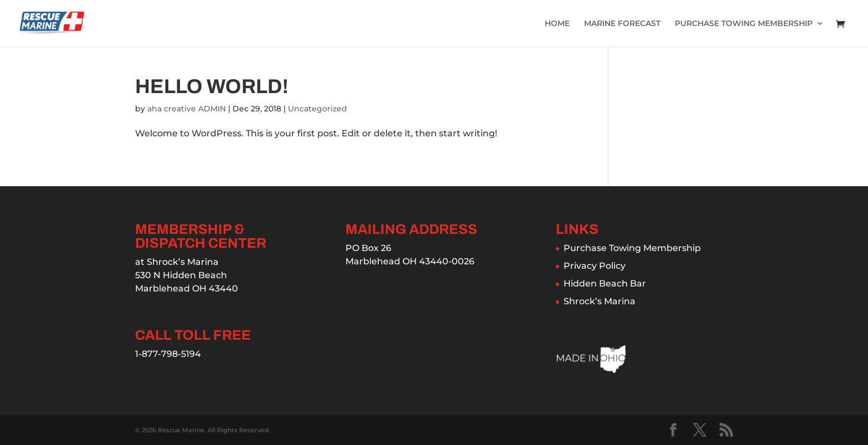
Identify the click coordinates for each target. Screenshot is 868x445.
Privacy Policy (595, 266)
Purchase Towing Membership (632, 248)
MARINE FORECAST (622, 24)
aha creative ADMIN (187, 109)
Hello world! (212, 86)
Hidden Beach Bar (605, 283)
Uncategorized (317, 109)
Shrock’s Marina (600, 301)
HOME (557, 24)
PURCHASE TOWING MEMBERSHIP (744, 24)
